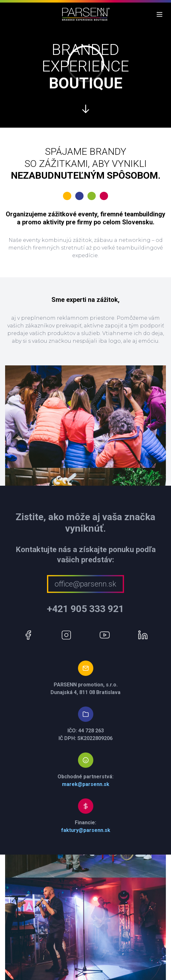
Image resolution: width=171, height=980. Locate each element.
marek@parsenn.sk (86, 784)
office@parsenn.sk (85, 584)
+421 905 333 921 (85, 609)
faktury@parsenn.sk (86, 830)
